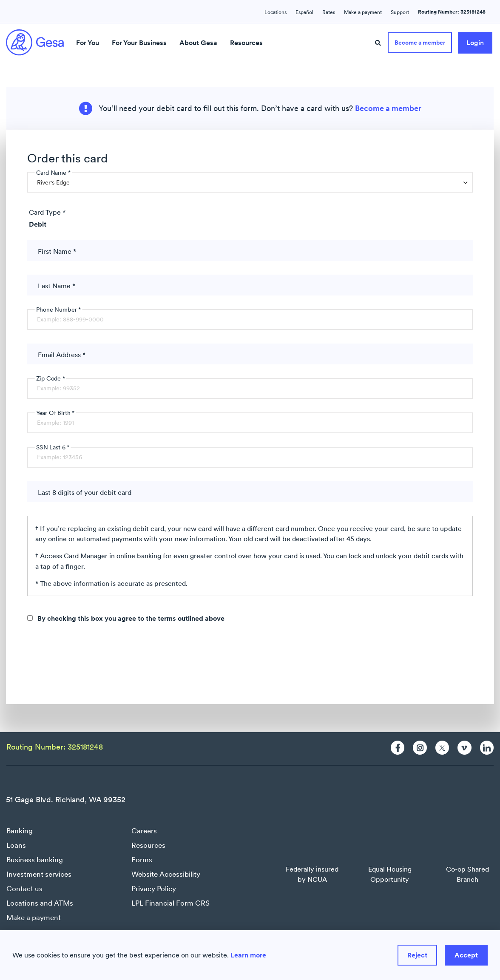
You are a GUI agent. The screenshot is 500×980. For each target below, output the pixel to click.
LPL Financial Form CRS (170, 903)
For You (88, 43)
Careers (144, 831)
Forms (142, 860)
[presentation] (92, 664)
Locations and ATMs (40, 903)
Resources (246, 43)
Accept (466, 955)
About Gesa (198, 43)
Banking (20, 831)
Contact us (24, 889)
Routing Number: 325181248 (452, 12)
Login (475, 43)
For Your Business (139, 43)
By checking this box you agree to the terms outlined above (131, 618)
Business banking (35, 860)
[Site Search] (378, 43)
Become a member (388, 108)
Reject (417, 955)
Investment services (39, 874)
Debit (38, 224)
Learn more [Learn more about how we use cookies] (248, 955)
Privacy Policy (154, 889)
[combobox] (250, 182)
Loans (16, 845)
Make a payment (34, 918)
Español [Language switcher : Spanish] (304, 12)
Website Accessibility (166, 874)
